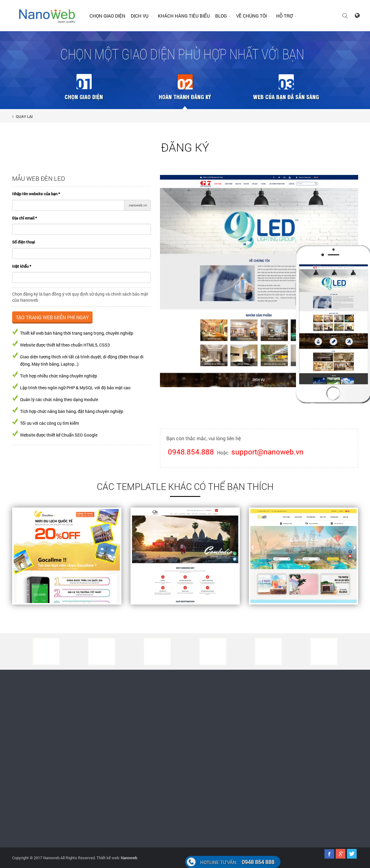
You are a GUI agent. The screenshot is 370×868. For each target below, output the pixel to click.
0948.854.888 (191, 452)
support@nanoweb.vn (267, 452)
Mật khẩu (22, 266)
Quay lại (22, 116)
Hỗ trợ (284, 16)
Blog (221, 16)
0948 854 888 (237, 862)
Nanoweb (129, 858)
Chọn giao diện (107, 16)
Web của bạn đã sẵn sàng (286, 97)
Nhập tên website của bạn (36, 194)
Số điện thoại (24, 242)
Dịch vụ (140, 16)
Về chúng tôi (251, 16)
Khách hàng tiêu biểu (184, 16)
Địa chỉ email (25, 218)
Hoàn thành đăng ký (185, 97)
